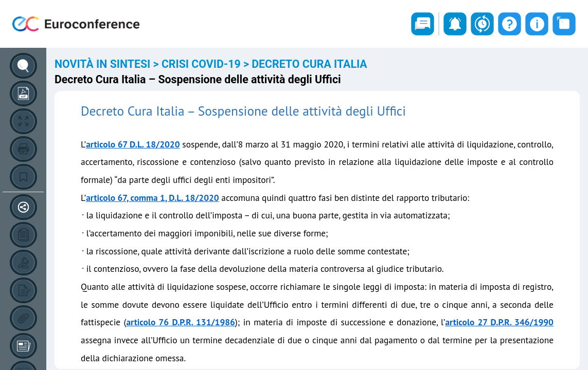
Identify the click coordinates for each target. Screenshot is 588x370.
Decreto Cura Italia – (139, 111)
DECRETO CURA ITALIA (309, 64)
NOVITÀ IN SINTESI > (108, 64)
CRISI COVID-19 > (207, 64)
